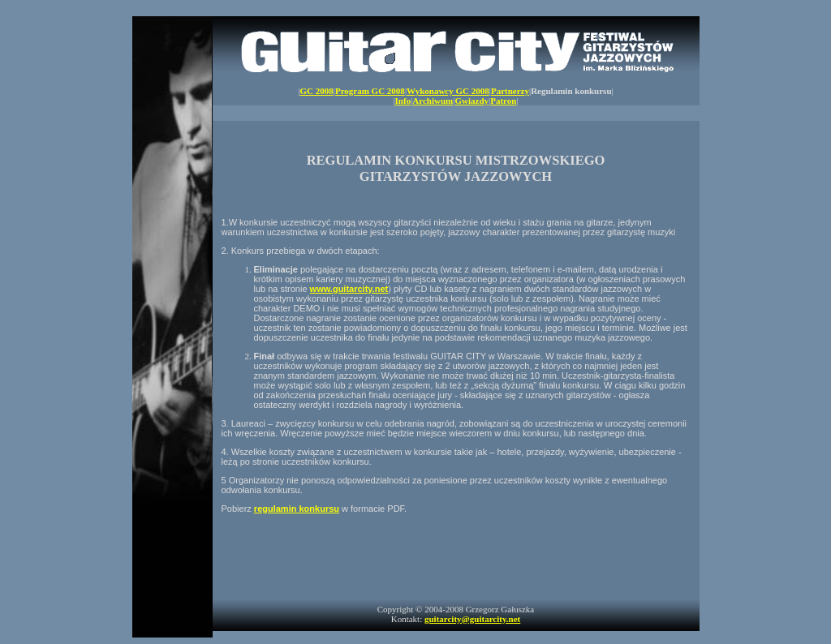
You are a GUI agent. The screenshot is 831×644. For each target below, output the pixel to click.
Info (403, 101)
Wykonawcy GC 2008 (448, 91)
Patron (503, 101)
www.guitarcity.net (349, 289)
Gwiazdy (471, 101)
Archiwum (433, 101)
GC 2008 (316, 91)
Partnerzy (510, 91)
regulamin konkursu (297, 509)
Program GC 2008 (370, 91)
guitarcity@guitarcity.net (472, 619)
